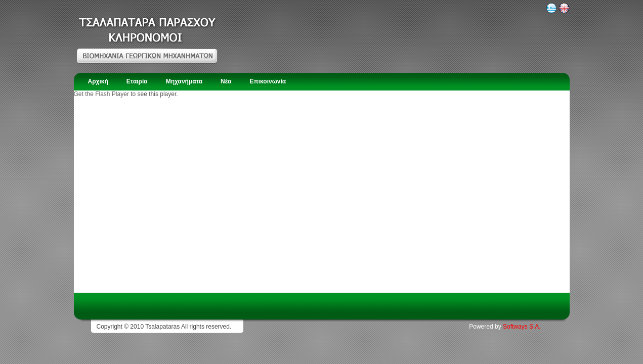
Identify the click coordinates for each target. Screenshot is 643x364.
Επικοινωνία (268, 81)
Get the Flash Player (101, 94)
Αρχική (98, 81)
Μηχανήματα (184, 81)
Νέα (226, 81)
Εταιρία (137, 81)
